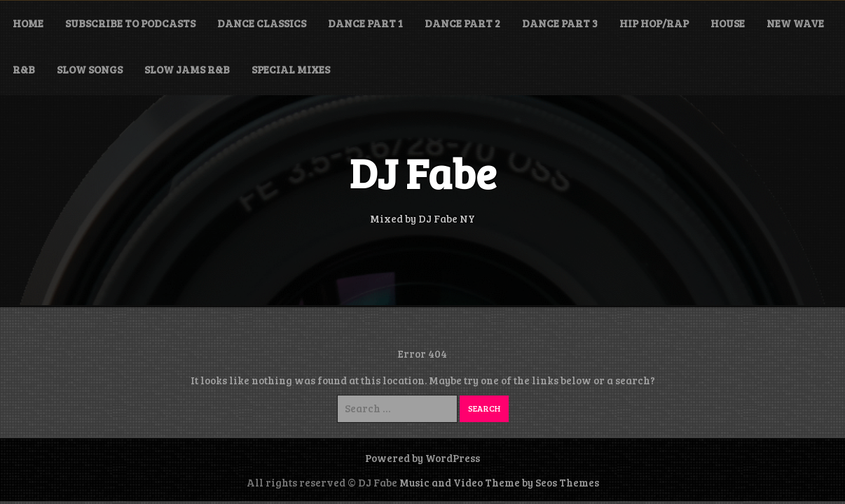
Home (28, 23)
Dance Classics (262, 23)
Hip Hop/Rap (654, 23)
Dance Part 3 (560, 23)
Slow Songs (90, 69)
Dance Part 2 (462, 23)
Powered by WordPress (422, 458)
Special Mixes (291, 69)
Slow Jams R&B (187, 69)
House (728, 23)
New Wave (795, 23)
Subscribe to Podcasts (130, 23)
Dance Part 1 (365, 23)
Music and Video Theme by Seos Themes (499, 482)
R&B (24, 69)
